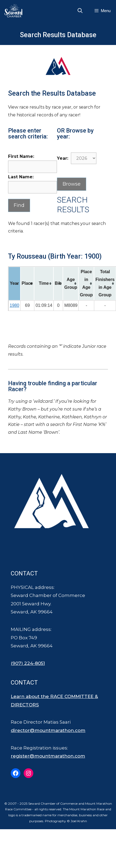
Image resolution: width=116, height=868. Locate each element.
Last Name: (21, 177)
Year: (63, 158)
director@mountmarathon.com (48, 730)
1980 (15, 305)
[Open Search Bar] (80, 11)
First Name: (21, 156)
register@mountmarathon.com (48, 756)
